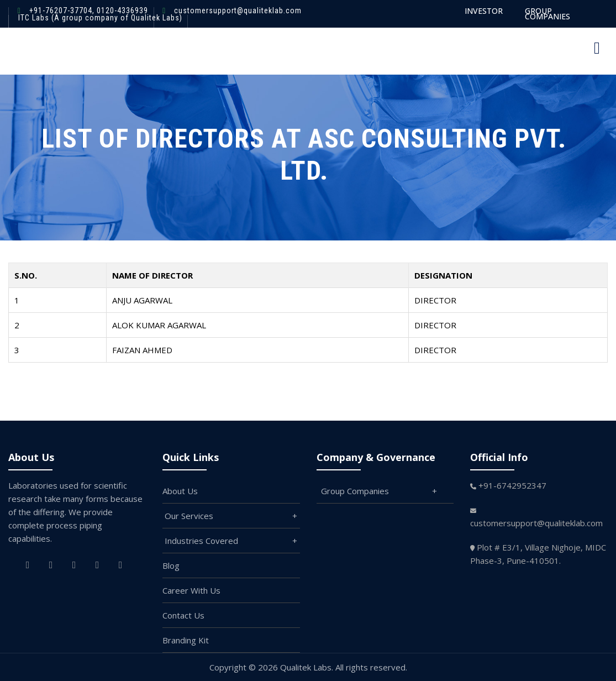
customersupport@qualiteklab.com (238, 11)
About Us (180, 491)
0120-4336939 (121, 11)
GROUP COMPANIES (547, 14)
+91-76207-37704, (62, 11)
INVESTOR (484, 11)
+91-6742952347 (512, 485)
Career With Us (191, 590)
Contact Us (183, 615)
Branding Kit (186, 640)
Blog (171, 565)
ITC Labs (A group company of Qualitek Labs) (100, 18)
